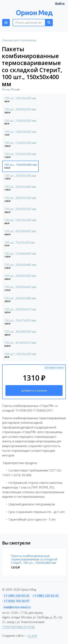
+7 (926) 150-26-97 (16, 601)
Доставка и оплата (54, 368)
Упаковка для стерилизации (19, 40)
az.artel (32, 636)
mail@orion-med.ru (17, 607)
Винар (6, 89)
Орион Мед (34, 12)
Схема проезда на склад (18, 627)
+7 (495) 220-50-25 (16, 596)
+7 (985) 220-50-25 (46, 596)
